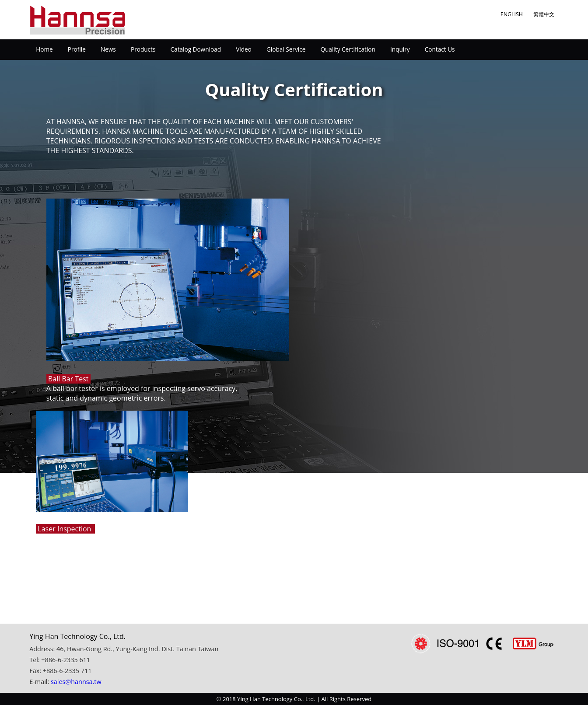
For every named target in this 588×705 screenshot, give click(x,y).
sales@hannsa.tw (76, 682)
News (108, 49)
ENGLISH (512, 14)
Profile (77, 49)
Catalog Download (196, 49)
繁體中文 (544, 14)
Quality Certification (348, 49)
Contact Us (440, 49)
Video (244, 49)
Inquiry (400, 49)
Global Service (286, 49)
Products (143, 49)
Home (44, 49)
